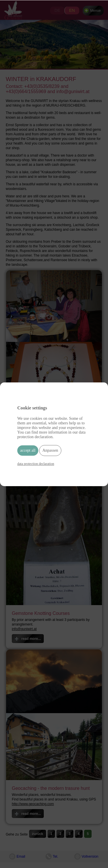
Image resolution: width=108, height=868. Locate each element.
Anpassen (50, 450)
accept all (28, 450)
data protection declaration (36, 464)
